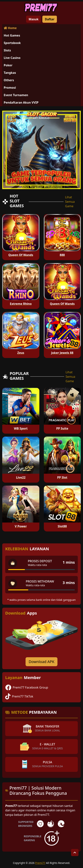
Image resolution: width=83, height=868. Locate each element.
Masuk (33, 19)
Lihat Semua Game (70, 202)
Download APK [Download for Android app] (42, 662)
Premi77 (40, 863)
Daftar (50, 19)
